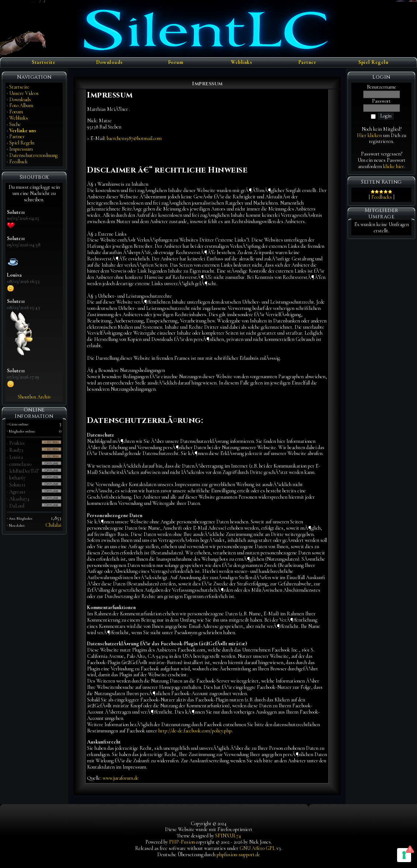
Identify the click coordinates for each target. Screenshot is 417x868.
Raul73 (16, 450)
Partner (308, 62)
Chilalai (53, 525)
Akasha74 (19, 499)
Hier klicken (369, 135)
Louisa (16, 457)
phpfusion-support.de (238, 855)
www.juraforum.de (121, 778)
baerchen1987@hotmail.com (134, 138)
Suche (15, 124)
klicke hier (394, 166)
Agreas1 (17, 492)
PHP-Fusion (182, 842)
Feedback (18, 162)
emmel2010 (20, 464)
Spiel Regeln (373, 62)
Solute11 (17, 485)
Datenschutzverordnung (33, 155)
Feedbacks (382, 197)
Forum (176, 62)
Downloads (110, 62)
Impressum (21, 149)
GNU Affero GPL (257, 848)
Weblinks (241, 62)
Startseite (44, 62)
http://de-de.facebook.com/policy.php (195, 731)
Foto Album (21, 105)
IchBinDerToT (24, 471)
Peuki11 (17, 443)
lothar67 (17, 478)
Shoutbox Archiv (34, 397)
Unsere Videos (24, 93)
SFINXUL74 (228, 836)
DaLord (17, 506)
